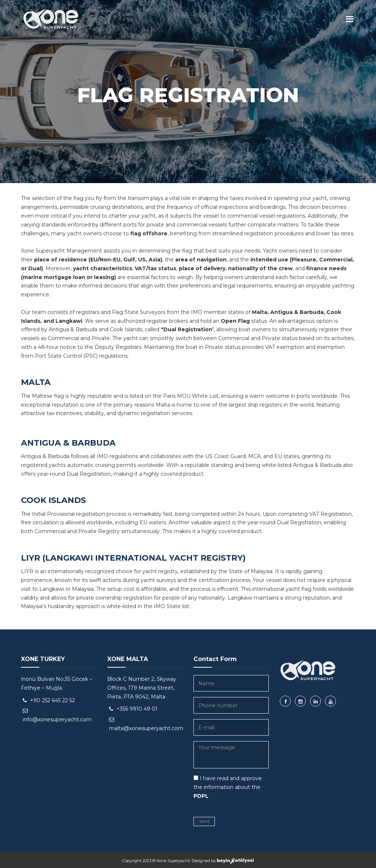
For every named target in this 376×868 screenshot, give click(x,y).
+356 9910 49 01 (137, 709)
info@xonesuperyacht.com (57, 719)
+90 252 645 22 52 (53, 700)
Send (204, 821)
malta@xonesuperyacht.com (146, 728)
